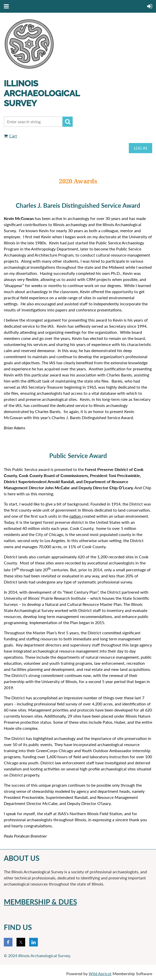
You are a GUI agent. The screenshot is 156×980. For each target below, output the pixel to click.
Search (68, 122)
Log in (141, 148)
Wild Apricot (100, 974)
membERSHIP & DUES (40, 902)
